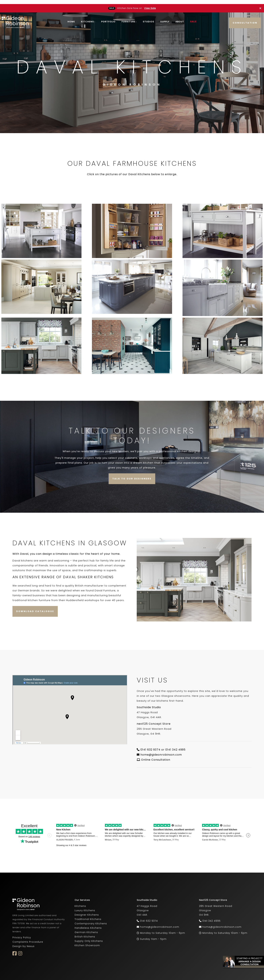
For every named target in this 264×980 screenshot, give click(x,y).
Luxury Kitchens (85, 906)
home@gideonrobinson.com (161, 751)
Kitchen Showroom (87, 941)
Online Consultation (156, 756)
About (180, 18)
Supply (165, 18)
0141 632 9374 (149, 917)
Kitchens (87, 18)
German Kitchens (86, 928)
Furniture (128, 18)
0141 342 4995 (211, 917)
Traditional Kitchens (88, 915)
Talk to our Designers (132, 475)
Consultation (245, 19)
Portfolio (108, 18)
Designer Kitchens (87, 911)
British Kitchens (85, 933)
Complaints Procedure (28, 938)
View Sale (150, 4)
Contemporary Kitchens (91, 919)
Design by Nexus (23, 942)
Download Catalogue (35, 607)
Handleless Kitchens (88, 924)
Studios (148, 18)
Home (71, 18)
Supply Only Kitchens (89, 937)
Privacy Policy (22, 933)
